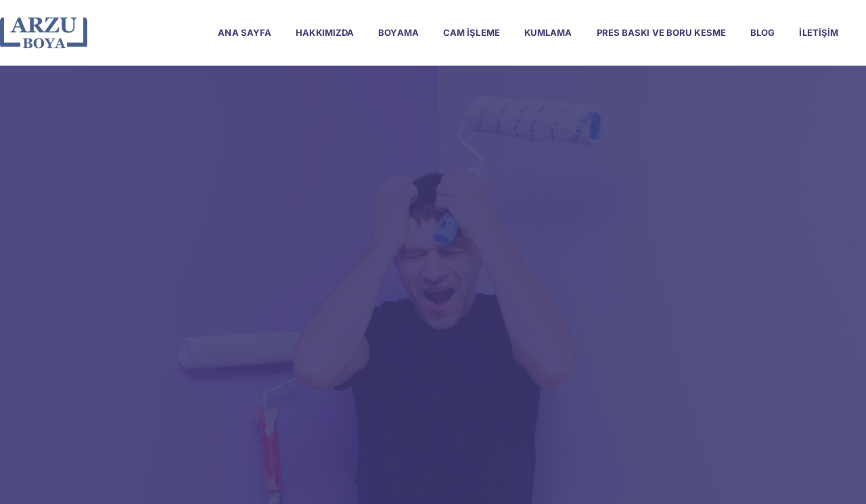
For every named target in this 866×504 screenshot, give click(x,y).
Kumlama (548, 32)
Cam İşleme (472, 32)
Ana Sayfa (245, 32)
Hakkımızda (325, 32)
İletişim (819, 32)
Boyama (398, 32)
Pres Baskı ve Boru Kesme (661, 32)
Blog (762, 32)
